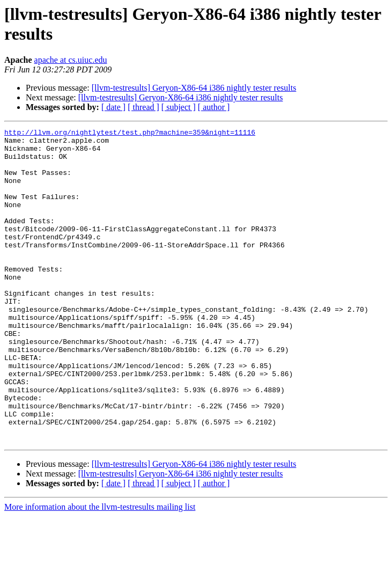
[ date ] (113, 107)
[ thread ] (143, 107)
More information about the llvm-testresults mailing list (100, 570)
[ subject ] (179, 107)
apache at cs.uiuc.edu (71, 60)
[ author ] (214, 107)
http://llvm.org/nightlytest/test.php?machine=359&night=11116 (130, 134)
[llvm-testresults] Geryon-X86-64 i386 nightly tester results (194, 88)
